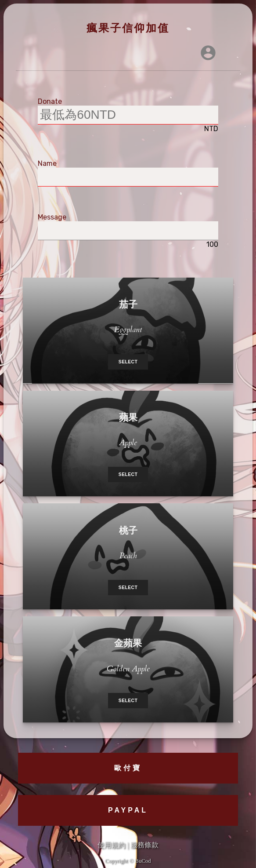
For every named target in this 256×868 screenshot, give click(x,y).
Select (128, 362)
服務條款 (144, 845)
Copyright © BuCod (128, 861)
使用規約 (112, 845)
